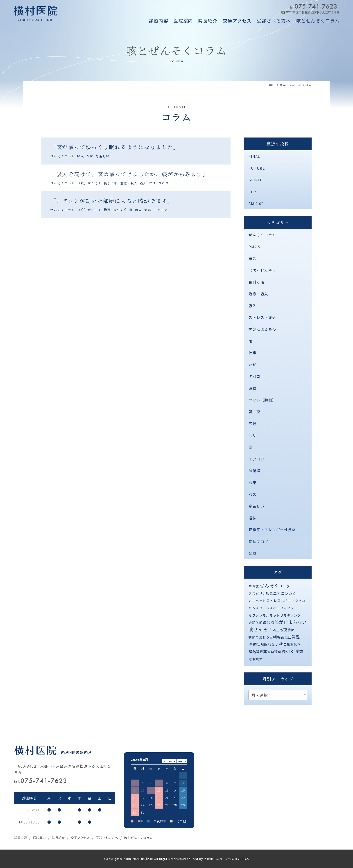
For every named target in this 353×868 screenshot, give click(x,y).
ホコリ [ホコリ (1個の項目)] (278, 608)
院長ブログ (258, 541)
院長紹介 (208, 21)
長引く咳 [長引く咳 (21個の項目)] (290, 651)
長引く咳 (111, 183)
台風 (252, 553)
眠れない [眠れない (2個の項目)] (272, 644)
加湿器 (255, 471)
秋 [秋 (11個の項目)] (281, 644)
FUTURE (257, 168)
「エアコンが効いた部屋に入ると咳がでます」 (112, 201)
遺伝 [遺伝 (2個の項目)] (278, 652)
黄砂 (252, 258)
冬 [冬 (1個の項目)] (257, 622)
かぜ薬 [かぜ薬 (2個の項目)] (254, 586)
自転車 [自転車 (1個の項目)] (289, 644)
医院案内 (183, 21)
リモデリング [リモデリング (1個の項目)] (291, 615)
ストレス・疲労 (262, 317)
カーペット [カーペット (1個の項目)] (257, 601)
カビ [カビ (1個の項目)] (292, 593)
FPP (252, 192)
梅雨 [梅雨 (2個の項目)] (281, 637)
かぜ (90, 156)
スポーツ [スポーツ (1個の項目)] (288, 601)
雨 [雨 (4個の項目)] (301, 652)
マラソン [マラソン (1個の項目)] (256, 615)
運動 (252, 388)
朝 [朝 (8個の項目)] (275, 637)
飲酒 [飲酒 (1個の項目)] (259, 659)
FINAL (254, 156)
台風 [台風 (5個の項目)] (270, 622)
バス (252, 494)
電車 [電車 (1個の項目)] (252, 659)
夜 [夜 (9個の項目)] (285, 630)
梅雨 (107, 210)
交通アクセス (237, 21)
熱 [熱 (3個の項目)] (262, 644)
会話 (252, 435)
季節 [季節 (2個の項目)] (291, 630)
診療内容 (158, 21)
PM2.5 (255, 247)
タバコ (164, 183)
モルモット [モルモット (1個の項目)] (271, 615)
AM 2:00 (256, 203)
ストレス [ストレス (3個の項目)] (274, 600)
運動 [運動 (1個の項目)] (271, 652)
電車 (252, 482)
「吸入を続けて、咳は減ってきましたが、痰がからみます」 (129, 174)
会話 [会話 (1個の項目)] (252, 622)
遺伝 (252, 518)
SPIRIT (255, 180)
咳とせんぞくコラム (318, 21)
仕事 (252, 353)
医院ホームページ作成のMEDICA (226, 859)
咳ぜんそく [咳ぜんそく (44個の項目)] (261, 629)
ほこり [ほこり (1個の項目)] (284, 586)
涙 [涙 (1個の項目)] (259, 644)
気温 (148, 210)
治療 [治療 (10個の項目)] (253, 644)
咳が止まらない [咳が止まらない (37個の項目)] (291, 622)
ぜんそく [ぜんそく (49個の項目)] (269, 585)
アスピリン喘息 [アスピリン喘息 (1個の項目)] (261, 593)
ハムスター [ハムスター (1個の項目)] (257, 608)
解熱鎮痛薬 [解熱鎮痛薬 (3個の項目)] (258, 652)
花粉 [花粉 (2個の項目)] (297, 644)
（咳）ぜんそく (89, 183)
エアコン (161, 210)
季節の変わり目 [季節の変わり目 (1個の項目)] (261, 637)
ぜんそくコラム (63, 156)
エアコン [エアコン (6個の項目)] (281, 593)
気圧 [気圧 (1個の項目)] (288, 637)
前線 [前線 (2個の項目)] (263, 622)
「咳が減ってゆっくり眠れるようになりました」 (115, 147)
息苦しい (103, 156)
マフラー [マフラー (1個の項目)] (290, 608)
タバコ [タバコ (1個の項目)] (300, 601)
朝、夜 (255, 412)
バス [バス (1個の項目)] (270, 608)
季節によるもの (262, 329)
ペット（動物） (262, 400)
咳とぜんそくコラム (138, 838)
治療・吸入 (129, 183)
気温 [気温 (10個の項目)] (296, 637)
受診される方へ (274, 21)
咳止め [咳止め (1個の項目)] (278, 630)
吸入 (81, 156)
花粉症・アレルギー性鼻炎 (272, 530)
